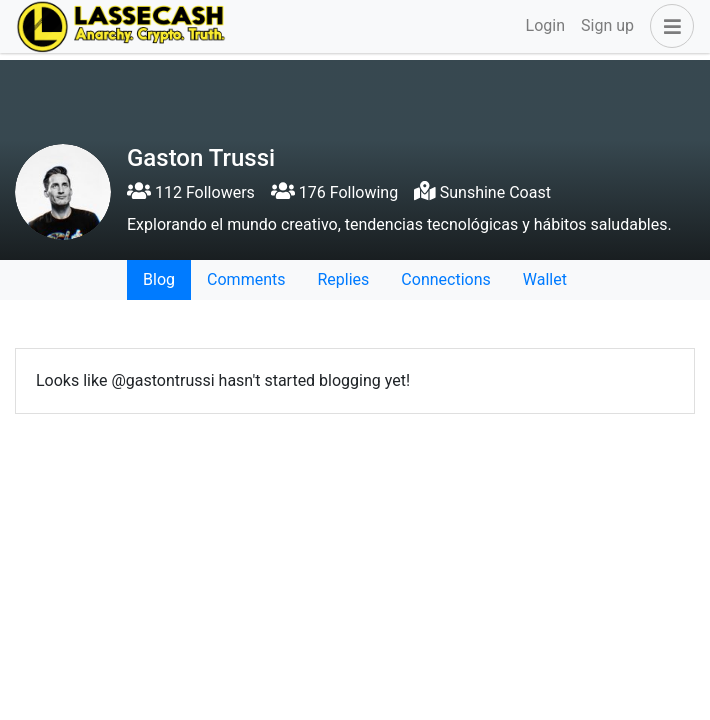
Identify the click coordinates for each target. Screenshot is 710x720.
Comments (246, 279)
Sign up (607, 25)
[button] (668, 26)
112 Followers (191, 192)
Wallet (545, 279)
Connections (445, 279)
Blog (159, 279)
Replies (343, 279)
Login (545, 25)
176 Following (334, 192)
